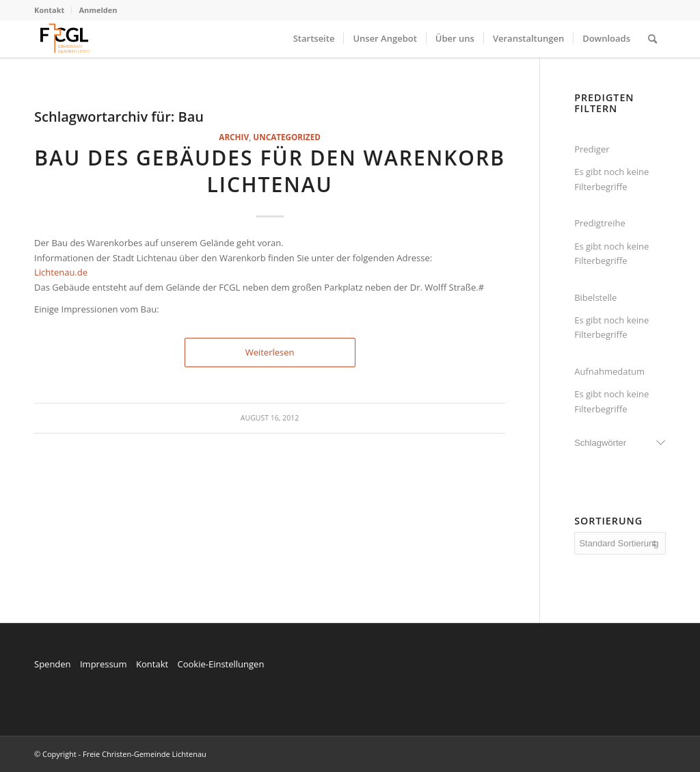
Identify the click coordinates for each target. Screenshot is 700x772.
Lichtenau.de (61, 272)
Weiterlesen (270, 352)
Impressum (104, 664)
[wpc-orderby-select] (620, 543)
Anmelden (98, 10)
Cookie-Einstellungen (220, 664)
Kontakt (49, 10)
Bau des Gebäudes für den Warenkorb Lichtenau (270, 171)
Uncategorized (286, 137)
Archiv (234, 137)
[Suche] (652, 39)
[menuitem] (53, 10)
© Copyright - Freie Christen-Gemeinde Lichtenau (120, 754)
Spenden (53, 664)
